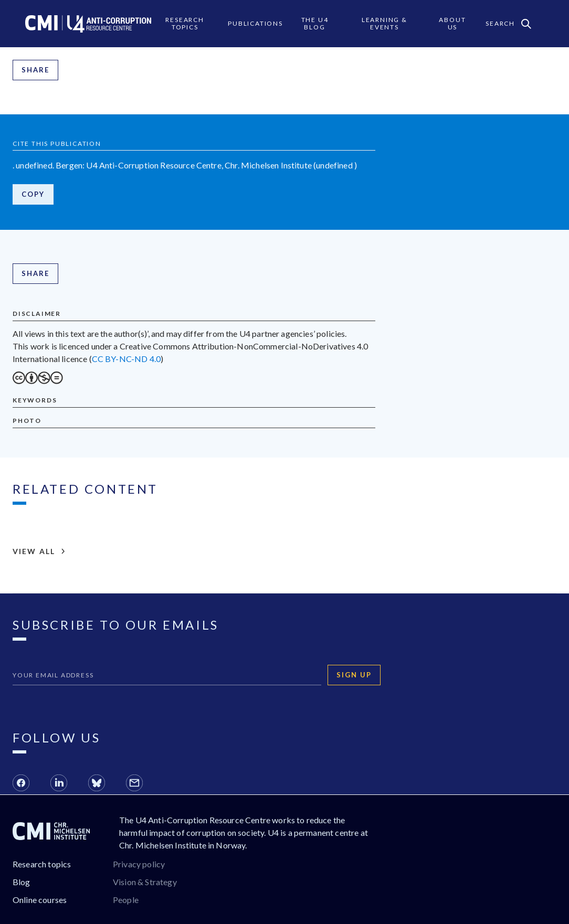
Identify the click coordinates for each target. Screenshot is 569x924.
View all (39, 551)
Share (35, 70)
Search (508, 24)
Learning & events (384, 23)
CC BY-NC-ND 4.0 (126, 359)
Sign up (354, 675)
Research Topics (185, 23)
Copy (33, 194)
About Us (452, 23)
